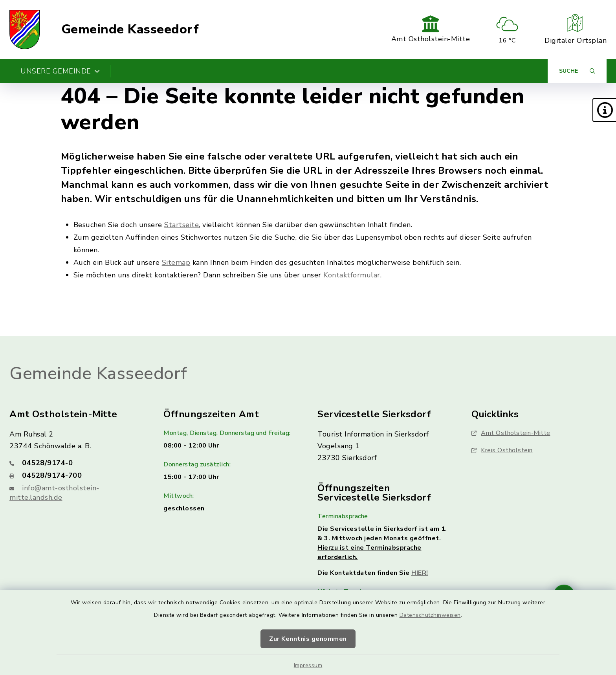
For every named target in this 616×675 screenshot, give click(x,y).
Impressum (308, 665)
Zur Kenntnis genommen (308, 639)
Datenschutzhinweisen (430, 615)
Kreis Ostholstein (502, 450)
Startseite (181, 225)
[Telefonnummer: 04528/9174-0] (77, 463)
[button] (604, 110)
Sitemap (176, 262)
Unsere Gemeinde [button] (60, 71)
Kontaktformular (352, 275)
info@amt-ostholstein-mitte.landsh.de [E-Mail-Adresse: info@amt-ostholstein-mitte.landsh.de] (54, 493)
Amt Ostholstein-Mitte (511, 433)
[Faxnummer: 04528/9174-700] (77, 475)
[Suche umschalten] (577, 71)
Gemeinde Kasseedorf (130, 29)
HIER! (420, 573)
